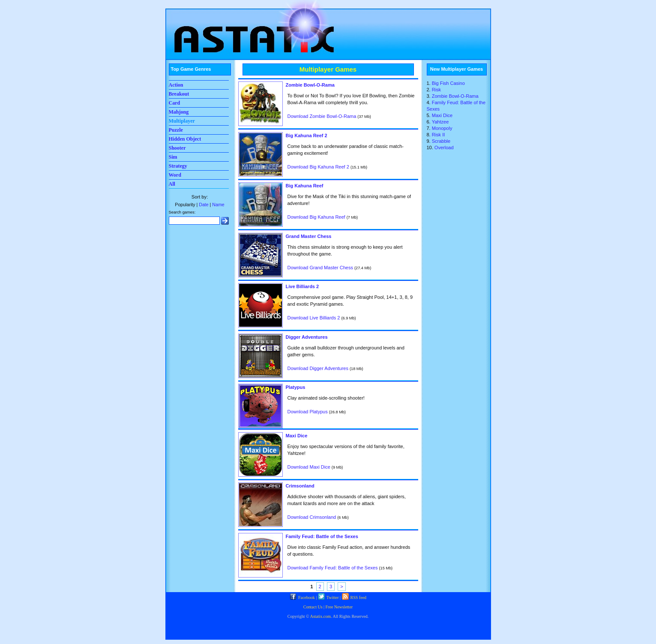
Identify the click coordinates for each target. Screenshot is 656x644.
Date (204, 205)
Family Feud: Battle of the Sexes (322, 536)
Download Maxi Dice (309, 467)
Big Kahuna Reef (305, 186)
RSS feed (354, 597)
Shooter (177, 148)
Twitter (328, 597)
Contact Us (313, 607)
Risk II (439, 135)
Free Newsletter (339, 607)
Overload (444, 147)
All (172, 184)
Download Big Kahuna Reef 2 (318, 167)
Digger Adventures (307, 337)
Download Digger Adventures (318, 368)
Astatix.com (320, 616)
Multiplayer (182, 121)
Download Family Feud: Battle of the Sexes (333, 568)
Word (175, 175)
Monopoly (442, 128)
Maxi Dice (297, 436)
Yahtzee (440, 122)
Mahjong (179, 112)
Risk (436, 90)
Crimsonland (300, 486)
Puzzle (176, 130)
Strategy (178, 166)
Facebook (302, 597)
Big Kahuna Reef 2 (307, 135)
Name (218, 205)
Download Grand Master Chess (320, 268)
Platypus (296, 387)
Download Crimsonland (312, 517)
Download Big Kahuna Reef (316, 217)
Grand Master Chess (309, 236)
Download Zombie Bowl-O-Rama (322, 116)
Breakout (179, 94)
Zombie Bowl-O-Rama (310, 85)
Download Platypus (308, 412)
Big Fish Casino (448, 83)
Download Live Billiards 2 (314, 318)
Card (175, 103)
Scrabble (441, 141)
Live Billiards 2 (303, 286)
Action (176, 85)
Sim (173, 157)
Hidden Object (185, 139)
